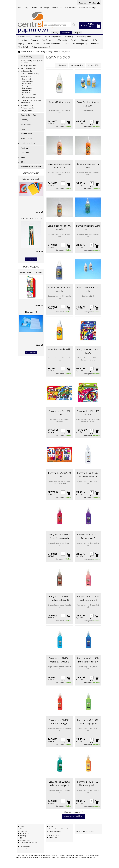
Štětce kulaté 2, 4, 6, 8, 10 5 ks (31, 218)
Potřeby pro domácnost (41, 47)
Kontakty (55, 8)
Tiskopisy (34, 40)
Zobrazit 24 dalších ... (74, 817)
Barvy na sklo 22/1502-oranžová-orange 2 (60, 722)
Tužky (95, 40)
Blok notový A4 (31, 312)
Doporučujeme (31, 267)
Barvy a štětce (53, 52)
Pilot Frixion (22, 40)
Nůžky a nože (62, 40)
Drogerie (77, 33)
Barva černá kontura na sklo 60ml (88, 104)
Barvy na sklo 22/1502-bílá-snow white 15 (88, 475)
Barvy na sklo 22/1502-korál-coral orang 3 (88, 598)
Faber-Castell (23, 47)
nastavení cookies (55, 831)
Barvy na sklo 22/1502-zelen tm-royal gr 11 (60, 783)
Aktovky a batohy (24, 37)
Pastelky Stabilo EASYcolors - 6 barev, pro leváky (31, 273)
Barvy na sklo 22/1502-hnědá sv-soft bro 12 (60, 598)
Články (26, 8)
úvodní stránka (25, 847)
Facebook (34, 8)
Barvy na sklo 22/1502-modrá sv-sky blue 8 (60, 660)
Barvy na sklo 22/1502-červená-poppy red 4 (60, 536)
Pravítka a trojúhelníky (51, 43)
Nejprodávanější (31, 173)
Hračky (55, 33)
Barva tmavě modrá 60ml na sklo (59, 289)
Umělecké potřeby (80, 43)
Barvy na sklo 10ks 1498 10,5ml (88, 413)
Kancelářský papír (84, 37)
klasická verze (54, 835)
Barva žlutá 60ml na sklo (59, 349)
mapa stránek (25, 849)
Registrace (83, 3)
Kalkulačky (69, 37)
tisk (52, 827)
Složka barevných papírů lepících (31, 179)
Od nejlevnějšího (77, 65)
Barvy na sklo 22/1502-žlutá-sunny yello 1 (88, 783)
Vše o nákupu (45, 8)
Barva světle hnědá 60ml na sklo (59, 227)
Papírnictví (66, 33)
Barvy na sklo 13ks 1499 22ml (60, 475)
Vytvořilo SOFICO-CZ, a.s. (85, 831)
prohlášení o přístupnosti (59, 829)
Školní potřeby (40, 52)
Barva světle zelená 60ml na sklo (88, 227)
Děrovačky (85, 40)
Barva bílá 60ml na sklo (59, 102)
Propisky (21, 43)
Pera (30, 43)
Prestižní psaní (47, 40)
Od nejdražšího (94, 65)
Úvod (20, 8)
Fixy (37, 43)
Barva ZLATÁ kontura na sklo (88, 289)
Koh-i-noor (95, 43)
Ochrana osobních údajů (87, 8)
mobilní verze (54, 837)
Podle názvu (61, 65)
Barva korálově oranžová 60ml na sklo (59, 166)
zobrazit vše (31, 259)
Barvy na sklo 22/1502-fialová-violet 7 (88, 536)
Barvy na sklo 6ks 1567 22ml (60, 413)
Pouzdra (38, 37)
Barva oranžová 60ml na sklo (88, 166)
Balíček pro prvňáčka (53, 37)
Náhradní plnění (71, 8)
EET (61, 8)
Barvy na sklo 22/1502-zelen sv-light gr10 (88, 722)
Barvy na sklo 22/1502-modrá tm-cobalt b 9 (88, 660)
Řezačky (74, 40)
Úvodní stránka (26, 52)
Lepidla (66, 43)
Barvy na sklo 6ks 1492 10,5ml (88, 351)
